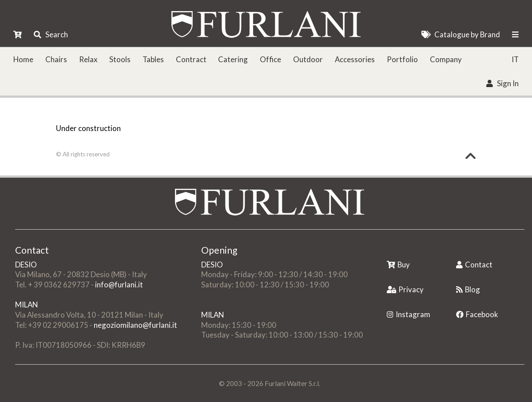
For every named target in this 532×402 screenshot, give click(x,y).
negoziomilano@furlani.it (135, 325)
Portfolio (402, 59)
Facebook (477, 314)
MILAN (26, 304)
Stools (120, 59)
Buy (398, 265)
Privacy (405, 289)
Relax (88, 59)
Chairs (56, 59)
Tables (153, 59)
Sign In (502, 83)
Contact (474, 265)
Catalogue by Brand (461, 34)
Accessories (355, 59)
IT (515, 59)
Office (270, 59)
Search (51, 34)
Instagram (409, 314)
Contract (191, 59)
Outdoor (308, 59)
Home (23, 59)
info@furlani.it (119, 285)
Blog (468, 289)
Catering (233, 59)
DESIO (26, 265)
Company (446, 59)
